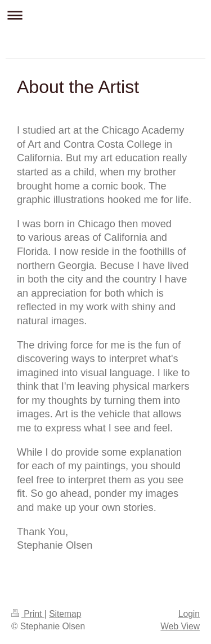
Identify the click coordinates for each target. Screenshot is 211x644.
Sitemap (65, 614)
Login (189, 614)
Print (28, 614)
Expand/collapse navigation (105, 15)
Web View (180, 626)
